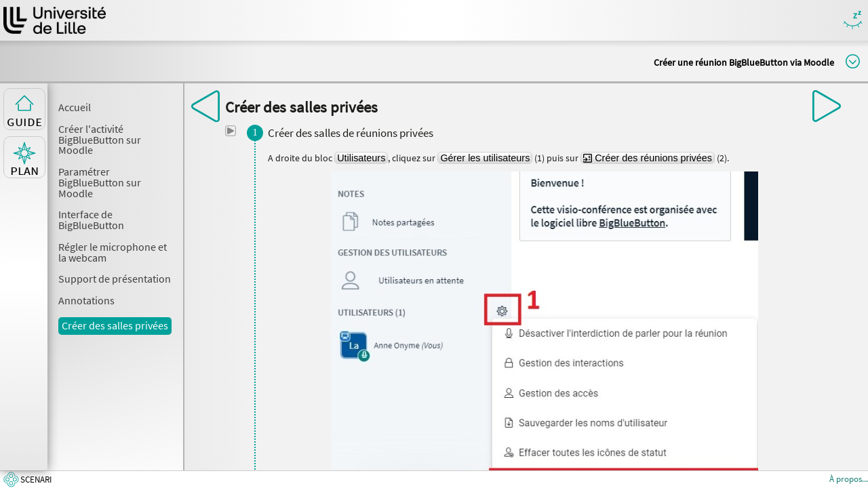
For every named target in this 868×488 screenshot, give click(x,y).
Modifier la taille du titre (853, 61)
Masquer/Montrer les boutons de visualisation (853, 21)
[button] (231, 131)
